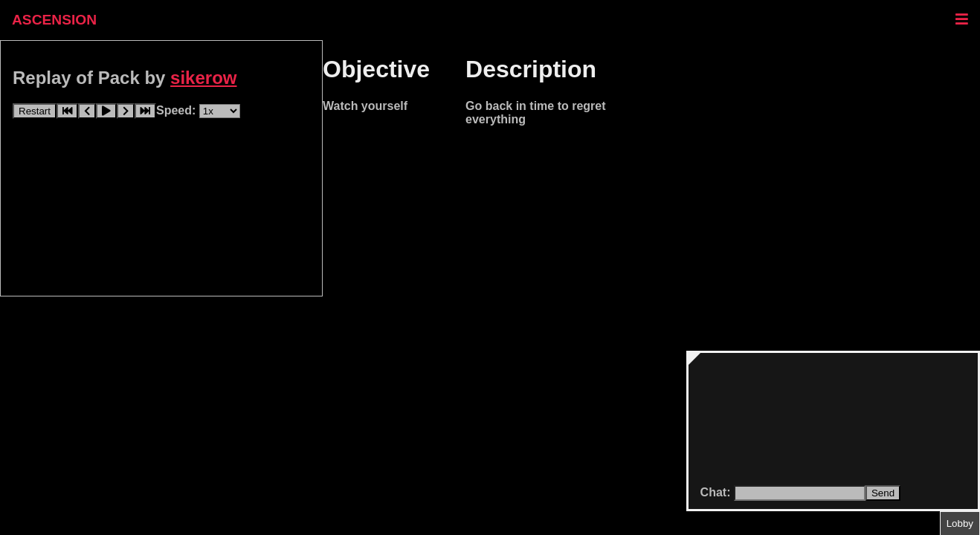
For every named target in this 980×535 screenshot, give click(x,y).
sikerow (203, 78)
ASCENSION (54, 20)
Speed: (178, 110)
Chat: (717, 492)
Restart (35, 111)
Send (883, 493)
